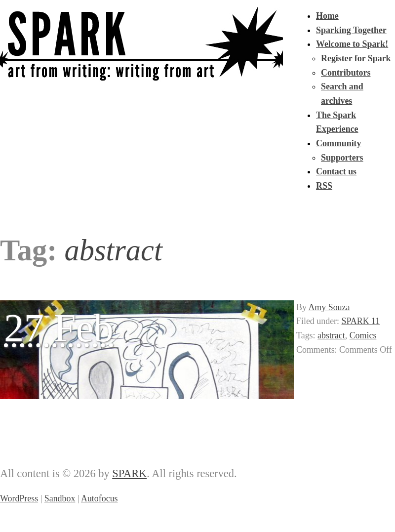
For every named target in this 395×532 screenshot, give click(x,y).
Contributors (346, 73)
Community (339, 143)
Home (327, 16)
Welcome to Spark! (352, 44)
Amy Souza (329, 307)
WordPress (19, 498)
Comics (363, 335)
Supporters (342, 158)
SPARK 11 (361, 321)
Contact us (336, 171)
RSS (324, 186)
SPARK (129, 473)
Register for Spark (356, 58)
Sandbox (60, 498)
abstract (331, 335)
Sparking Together (351, 30)
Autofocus (99, 498)
